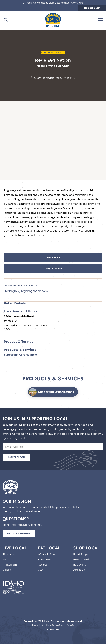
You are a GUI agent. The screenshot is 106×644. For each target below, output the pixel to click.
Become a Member (19, 534)
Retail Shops (81, 554)
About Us (79, 570)
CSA (41, 570)
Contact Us (53, 629)
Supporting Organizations (21, 355)
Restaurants (45, 559)
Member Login (92, 8)
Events (7, 559)
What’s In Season (48, 554)
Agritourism (10, 565)
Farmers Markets (83, 559)
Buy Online (80, 565)
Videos (7, 570)
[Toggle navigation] (100, 20)
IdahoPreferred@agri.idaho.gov (22, 525)
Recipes (43, 565)
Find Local (9, 554)
